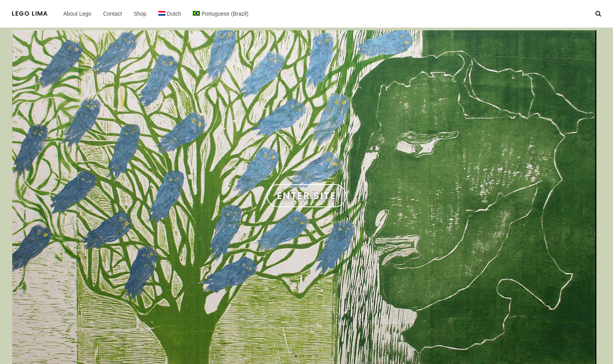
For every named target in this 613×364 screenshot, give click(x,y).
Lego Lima (30, 14)
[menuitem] (170, 14)
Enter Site (306, 196)
